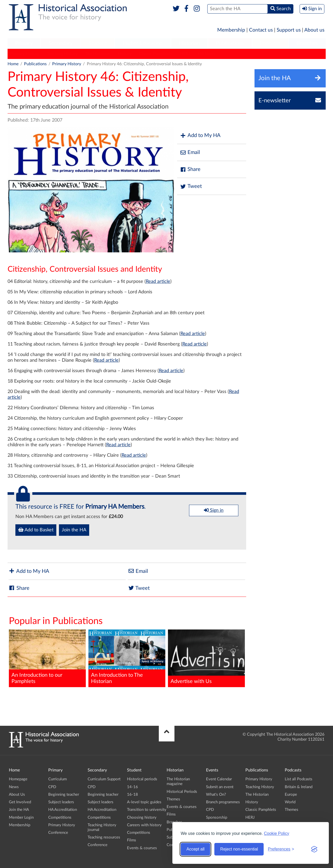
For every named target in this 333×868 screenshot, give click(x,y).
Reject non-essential (239, 849)
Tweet (191, 186)
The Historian (98, 54)
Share (190, 170)
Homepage (18, 779)
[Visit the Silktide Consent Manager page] (314, 849)
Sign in (214, 510)
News (14, 787)
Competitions (60, 818)
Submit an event (220, 787)
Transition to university (147, 810)
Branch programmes (223, 802)
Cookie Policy (277, 833)
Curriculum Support (104, 779)
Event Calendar (219, 779)
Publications (230, 43)
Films (132, 840)
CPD (52, 787)
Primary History (25, 54)
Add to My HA (200, 136)
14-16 (132, 787)
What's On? (216, 795)
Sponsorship (217, 818)
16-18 (132, 795)
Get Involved (20, 802)
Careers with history (144, 825)
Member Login (21, 818)
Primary (24, 43)
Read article (158, 282)
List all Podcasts (299, 779)
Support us (289, 30)
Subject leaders (61, 802)
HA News (207, 54)
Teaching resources (104, 837)
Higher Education (143, 43)
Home (13, 64)
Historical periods (142, 779)
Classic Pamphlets (156, 54)
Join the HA (74, 530)
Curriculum (57, 779)
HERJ (185, 54)
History (125, 54)
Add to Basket (36, 530)
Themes (173, 799)
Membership (231, 30)
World (290, 802)
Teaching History (62, 54)
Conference (58, 833)
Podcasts (270, 43)
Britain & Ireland (299, 787)
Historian (189, 43)
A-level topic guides (144, 802)
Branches (307, 43)
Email (190, 153)
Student (98, 43)
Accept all (195, 849)
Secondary (60, 43)
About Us (17, 795)
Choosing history (142, 818)
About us (314, 30)
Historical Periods (182, 792)
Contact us (261, 30)
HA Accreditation (63, 810)
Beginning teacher (64, 795)
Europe (291, 795)
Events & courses (142, 848)
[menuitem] (24, 44)
